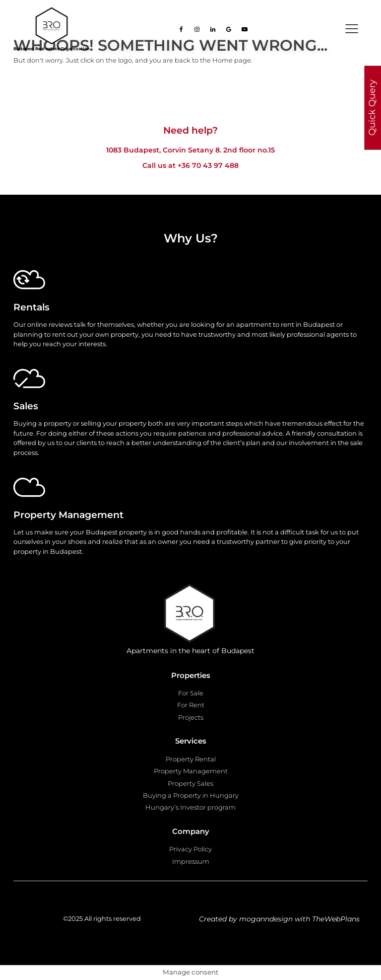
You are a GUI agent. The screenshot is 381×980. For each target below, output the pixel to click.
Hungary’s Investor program (190, 807)
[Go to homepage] (52, 26)
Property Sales (190, 783)
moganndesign (266, 919)
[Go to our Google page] (229, 29)
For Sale (191, 693)
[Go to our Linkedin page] (213, 29)
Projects (191, 717)
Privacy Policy (190, 849)
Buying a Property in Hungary (191, 795)
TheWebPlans (336, 919)
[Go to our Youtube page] (245, 29)
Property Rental (191, 759)
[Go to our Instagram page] (197, 29)
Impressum (191, 861)
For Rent (191, 705)
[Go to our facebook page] (181, 29)
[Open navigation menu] (352, 29)
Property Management (191, 771)
